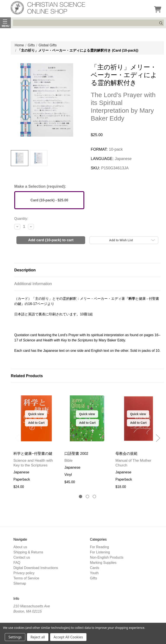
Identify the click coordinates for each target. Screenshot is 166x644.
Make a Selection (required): (40, 186)
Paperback (22, 479)
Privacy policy (24, 573)
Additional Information (33, 284)
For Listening (100, 552)
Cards (95, 568)
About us (20, 547)
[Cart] (158, 10)
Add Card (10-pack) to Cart (51, 240)
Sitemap (20, 583)
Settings (15, 637)
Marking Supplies (103, 563)
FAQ (17, 563)
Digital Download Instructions (36, 568)
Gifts (93, 578)
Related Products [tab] (27, 376)
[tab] (81, 496)
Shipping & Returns (28, 552)
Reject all (38, 637)
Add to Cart (36, 423)
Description (25, 270)
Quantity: (21, 219)
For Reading (99, 547)
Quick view (36, 414)
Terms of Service (26, 578)
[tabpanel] (36, 439)
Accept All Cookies (68, 637)
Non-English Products (107, 557)
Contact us (22, 557)
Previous (17, 438)
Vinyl (68, 475)
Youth (94, 573)
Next (158, 438)
